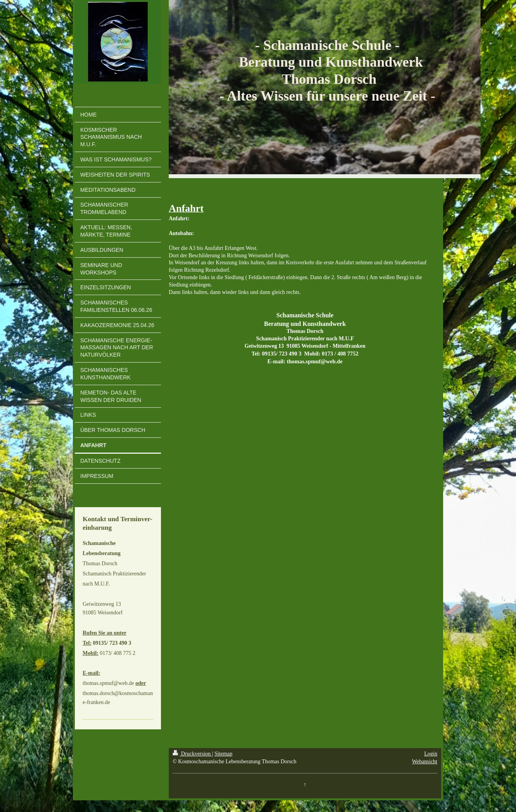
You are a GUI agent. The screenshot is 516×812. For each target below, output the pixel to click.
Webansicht (425, 762)
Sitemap (223, 754)
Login (431, 754)
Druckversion (192, 754)
